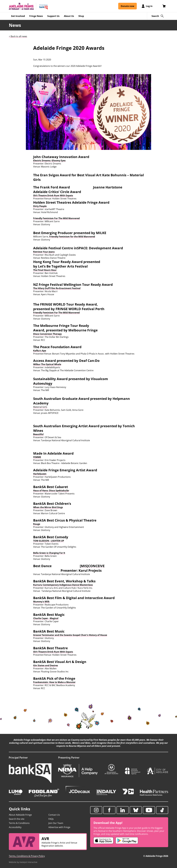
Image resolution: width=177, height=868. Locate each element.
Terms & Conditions (19, 823)
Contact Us (54, 815)
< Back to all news (18, 36)
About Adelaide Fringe (20, 815)
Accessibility (15, 827)
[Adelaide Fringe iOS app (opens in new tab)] (103, 840)
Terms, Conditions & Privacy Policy (27, 856)
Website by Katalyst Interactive (23, 862)
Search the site (17, 819)
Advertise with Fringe (59, 827)
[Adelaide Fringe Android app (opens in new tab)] (127, 840)
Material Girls (40, 407)
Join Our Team (56, 823)
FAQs (51, 819)
